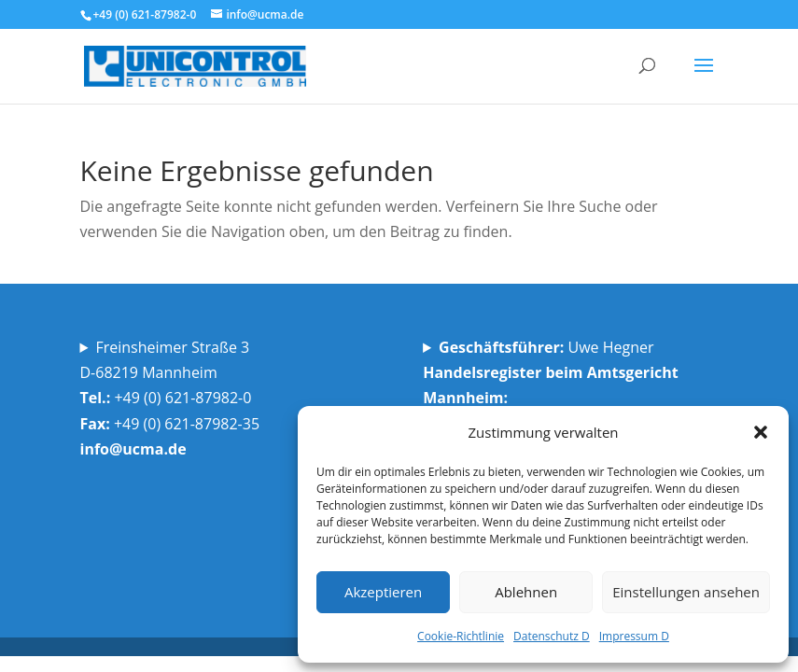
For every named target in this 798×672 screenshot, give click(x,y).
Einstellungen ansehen (686, 592)
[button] (761, 432)
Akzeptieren (383, 592)
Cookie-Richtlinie (461, 636)
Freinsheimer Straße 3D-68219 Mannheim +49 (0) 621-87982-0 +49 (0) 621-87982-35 (172, 398)
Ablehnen (526, 592)
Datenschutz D (552, 636)
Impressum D (634, 636)
